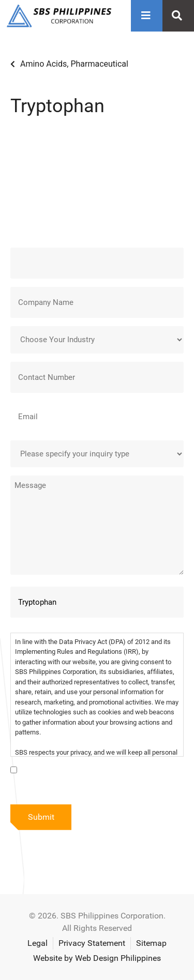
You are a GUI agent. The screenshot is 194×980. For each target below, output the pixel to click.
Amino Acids (43, 64)
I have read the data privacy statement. (90, 771)
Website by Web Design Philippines (97, 958)
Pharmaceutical (99, 64)
